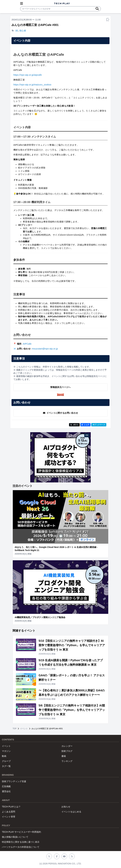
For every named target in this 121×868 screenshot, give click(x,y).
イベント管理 (9, 817)
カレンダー (67, 746)
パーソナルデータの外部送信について (21, 847)
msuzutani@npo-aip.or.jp (45, 349)
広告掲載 (6, 786)
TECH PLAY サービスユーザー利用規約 (21, 832)
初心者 (23, 31)
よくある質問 (9, 812)
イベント (24, 729)
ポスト (74, 425)
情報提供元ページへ (60, 387)
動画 (4, 756)
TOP (14, 729)
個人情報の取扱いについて (15, 837)
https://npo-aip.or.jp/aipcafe (28, 75)
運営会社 (6, 791)
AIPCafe (27, 344)
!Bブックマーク (99, 425)
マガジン (6, 751)
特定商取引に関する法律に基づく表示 (21, 842)
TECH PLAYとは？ (11, 807)
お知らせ (66, 807)
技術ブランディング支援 (14, 781)
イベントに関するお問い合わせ (61, 413)
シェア (85, 425)
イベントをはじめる (71, 812)
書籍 (64, 756)
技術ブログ (67, 751)
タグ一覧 (6, 766)
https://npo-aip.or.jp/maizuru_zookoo (32, 85)
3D (17, 31)
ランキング (67, 761)
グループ (6, 761)
